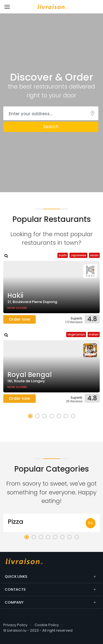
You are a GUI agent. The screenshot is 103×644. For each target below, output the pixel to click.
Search (51, 127)
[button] (30, 416)
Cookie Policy (47, 625)
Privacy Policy (15, 625)
